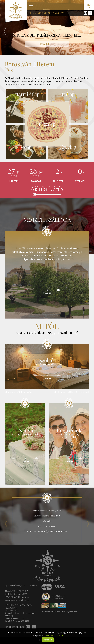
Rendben (48, 640)
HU (89, 5)
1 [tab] (34, 51)
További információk (54, 635)
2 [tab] (43, 51)
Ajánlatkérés (47, 189)
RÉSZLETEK (47, 44)
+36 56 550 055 (38, 13)
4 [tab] (60, 51)
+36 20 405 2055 (55, 13)
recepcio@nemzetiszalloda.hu (17, 600)
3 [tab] (51, 51)
